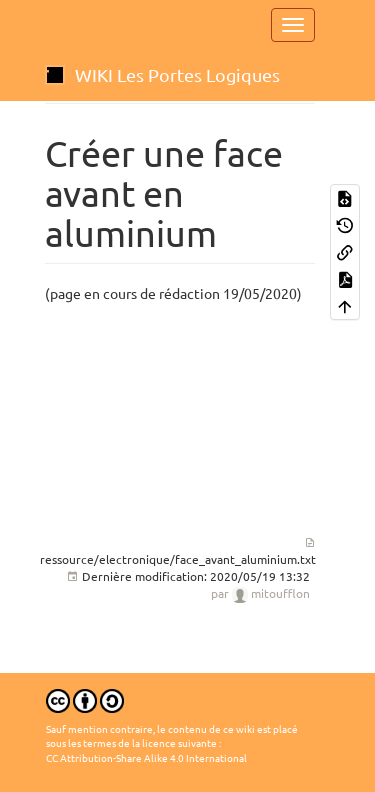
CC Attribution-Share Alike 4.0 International (146, 758)
